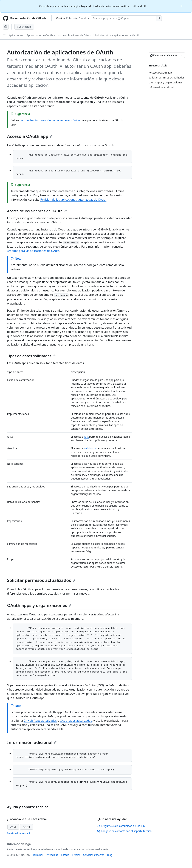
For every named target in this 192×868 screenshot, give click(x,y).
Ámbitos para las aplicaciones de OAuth (33, 251)
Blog (110, 855)
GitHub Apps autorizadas (40, 721)
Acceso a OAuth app (30, 136)
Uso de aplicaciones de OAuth (74, 35)
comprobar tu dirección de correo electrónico (50, 120)
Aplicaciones (16, 35)
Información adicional (32, 742)
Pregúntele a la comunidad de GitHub (121, 826)
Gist (86, 437)
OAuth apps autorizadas (76, 721)
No (26, 827)
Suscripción (24, 27)
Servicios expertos (94, 855)
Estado (65, 855)
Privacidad (52, 855)
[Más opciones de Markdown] (182, 55)
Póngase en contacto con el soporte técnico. (125, 831)
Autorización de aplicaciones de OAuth (117, 35)
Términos (38, 855)
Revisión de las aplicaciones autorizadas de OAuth (73, 200)
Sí (13, 827)
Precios (76, 855)
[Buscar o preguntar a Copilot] (126, 18)
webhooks (90, 448)
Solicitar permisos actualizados (41, 580)
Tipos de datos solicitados (31, 356)
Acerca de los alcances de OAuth (37, 211)
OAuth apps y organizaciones (39, 605)
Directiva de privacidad (18, 833)
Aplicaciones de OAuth (40, 35)
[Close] (182, 6)
